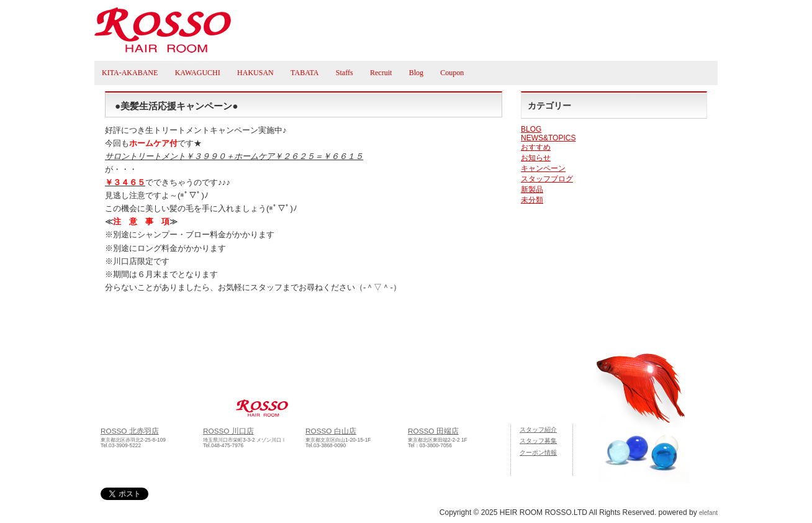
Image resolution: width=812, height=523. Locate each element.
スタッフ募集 (538, 441)
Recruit (381, 73)
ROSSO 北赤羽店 (130, 431)
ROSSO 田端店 (433, 431)
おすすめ (536, 147)
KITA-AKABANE (130, 73)
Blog (416, 73)
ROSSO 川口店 (228, 431)
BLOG (531, 129)
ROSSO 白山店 (331, 431)
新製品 (532, 189)
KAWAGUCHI (198, 73)
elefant (708, 513)
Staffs (345, 73)
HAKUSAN (255, 73)
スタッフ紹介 (538, 430)
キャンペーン (543, 168)
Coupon (452, 73)
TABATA (304, 73)
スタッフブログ (547, 179)
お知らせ (536, 158)
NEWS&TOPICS (548, 138)
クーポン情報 (538, 453)
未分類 (532, 200)
